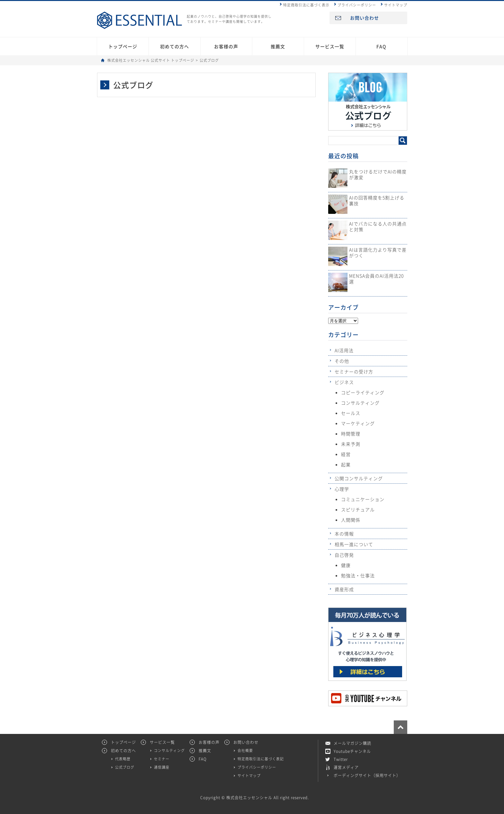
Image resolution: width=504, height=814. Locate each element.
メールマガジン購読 (352, 743)
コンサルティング (360, 403)
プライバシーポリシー (357, 5)
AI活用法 (344, 350)
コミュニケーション (363, 499)
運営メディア (346, 767)
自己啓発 (344, 555)
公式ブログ (125, 767)
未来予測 (351, 444)
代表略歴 (123, 759)
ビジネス (344, 382)
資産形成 (344, 589)
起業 (346, 464)
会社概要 (245, 750)
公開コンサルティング (359, 478)
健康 (346, 565)
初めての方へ (175, 46)
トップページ (123, 46)
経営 (346, 454)
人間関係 (351, 520)
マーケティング (358, 423)
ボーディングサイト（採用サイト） (367, 775)
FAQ (381, 46)
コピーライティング (363, 392)
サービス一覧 (330, 46)
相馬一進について (354, 544)
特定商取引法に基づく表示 (306, 5)
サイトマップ (396, 5)
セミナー (162, 759)
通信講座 (162, 767)
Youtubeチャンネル (352, 751)
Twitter (341, 759)
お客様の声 (226, 46)
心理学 (342, 489)
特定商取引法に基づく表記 (261, 759)
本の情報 (344, 534)
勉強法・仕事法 (358, 575)
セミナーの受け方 (354, 371)
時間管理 (351, 434)
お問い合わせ (364, 18)
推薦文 (278, 46)
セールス (351, 413)
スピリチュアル (358, 509)
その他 (342, 361)
